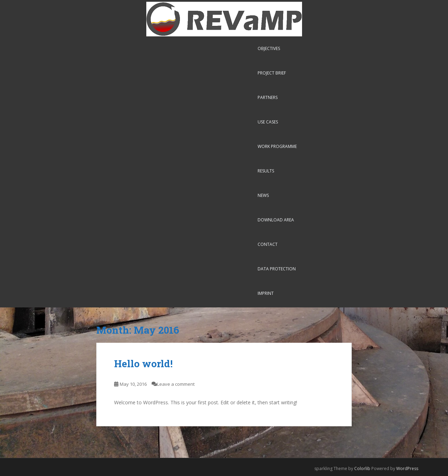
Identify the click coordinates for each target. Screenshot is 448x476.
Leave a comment (176, 384)
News (263, 195)
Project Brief (272, 73)
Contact (268, 244)
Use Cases (268, 122)
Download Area (276, 220)
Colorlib (362, 468)
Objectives (269, 48)
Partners (268, 97)
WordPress (407, 468)
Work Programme (277, 146)
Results (266, 171)
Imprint (266, 293)
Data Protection (277, 269)
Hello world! (143, 364)
